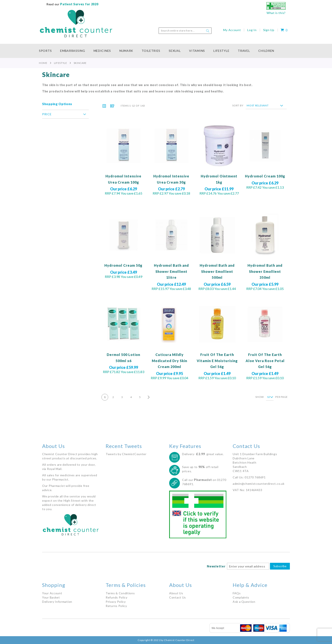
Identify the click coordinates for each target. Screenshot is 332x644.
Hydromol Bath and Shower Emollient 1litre (171, 271)
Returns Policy (116, 606)
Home (43, 63)
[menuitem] (47, 51)
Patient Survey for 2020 (79, 4)
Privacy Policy (116, 602)
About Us (176, 593)
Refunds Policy (117, 597)
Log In (252, 30)
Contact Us (178, 597)
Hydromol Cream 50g (123, 265)
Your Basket (51, 597)
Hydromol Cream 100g (265, 176)
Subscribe (280, 566)
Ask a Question (244, 602)
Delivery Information (57, 602)
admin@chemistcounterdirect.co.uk (259, 484)
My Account (232, 30)
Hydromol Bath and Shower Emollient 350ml (265, 271)
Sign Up (269, 30)
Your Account (52, 593)
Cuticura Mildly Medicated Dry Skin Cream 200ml (169, 361)
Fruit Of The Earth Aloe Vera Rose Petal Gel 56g (265, 361)
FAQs (237, 593)
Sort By (238, 105)
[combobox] (185, 31)
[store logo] (76, 24)
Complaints (241, 597)
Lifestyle (61, 63)
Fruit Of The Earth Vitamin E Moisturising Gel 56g (217, 361)
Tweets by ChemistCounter (126, 454)
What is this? (276, 13)
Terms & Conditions (120, 593)
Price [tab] (47, 114)
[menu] (166, 51)
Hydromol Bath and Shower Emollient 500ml (217, 271)
